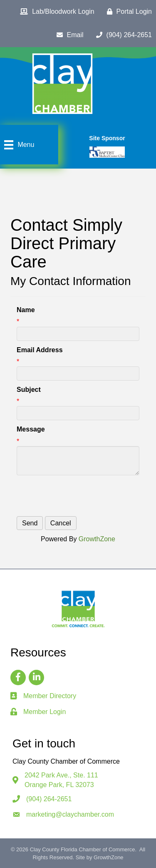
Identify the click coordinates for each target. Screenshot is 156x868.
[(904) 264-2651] (122, 35)
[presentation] (80, 496)
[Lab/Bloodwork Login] (55, 12)
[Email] (68, 35)
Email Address (40, 350)
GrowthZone (97, 539)
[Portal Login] (127, 12)
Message (31, 429)
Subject (29, 390)
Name (26, 310)
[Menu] (18, 145)
